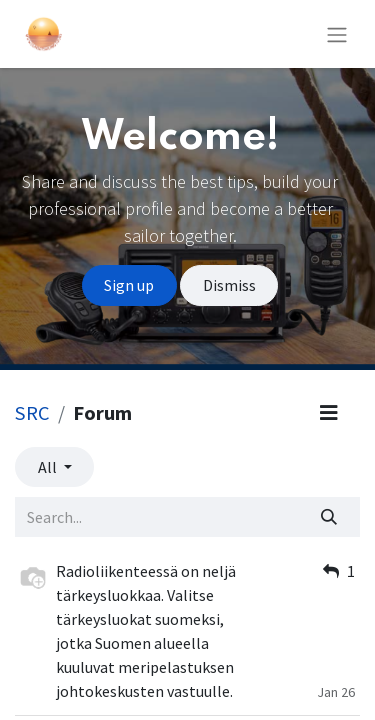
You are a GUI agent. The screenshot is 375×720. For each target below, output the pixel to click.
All (49, 467)
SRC (32, 413)
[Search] (329, 517)
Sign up (129, 285)
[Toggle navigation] (337, 34)
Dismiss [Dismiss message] (229, 285)
